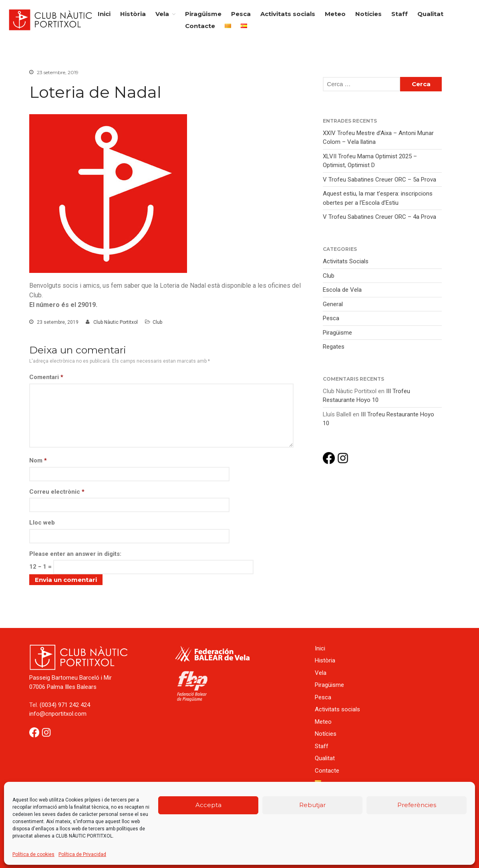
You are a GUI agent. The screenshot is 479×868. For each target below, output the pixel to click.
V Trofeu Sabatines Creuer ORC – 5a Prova (379, 180)
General (333, 304)
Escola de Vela (342, 290)
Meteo (335, 14)
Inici (104, 14)
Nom (38, 460)
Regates (334, 347)
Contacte (200, 26)
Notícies (368, 14)
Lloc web (42, 523)
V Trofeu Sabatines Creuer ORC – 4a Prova (379, 217)
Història (133, 14)
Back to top (465, 854)
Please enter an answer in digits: (75, 554)
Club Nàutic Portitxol (116, 322)
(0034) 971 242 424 (65, 705)
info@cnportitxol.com (58, 714)
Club (157, 322)
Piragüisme (203, 14)
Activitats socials (288, 14)
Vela (162, 14)
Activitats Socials (346, 261)
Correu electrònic (57, 492)
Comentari (46, 377)
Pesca (241, 14)
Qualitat (430, 14)
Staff (400, 14)
